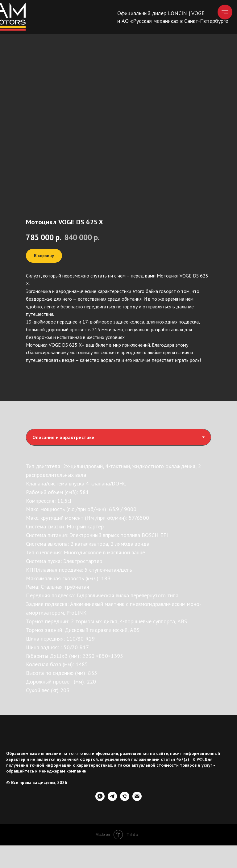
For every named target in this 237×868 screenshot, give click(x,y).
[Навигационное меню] (225, 12)
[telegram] (112, 799)
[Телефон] (125, 799)
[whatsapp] (100, 799)
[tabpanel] (118, 583)
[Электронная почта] (137, 799)
